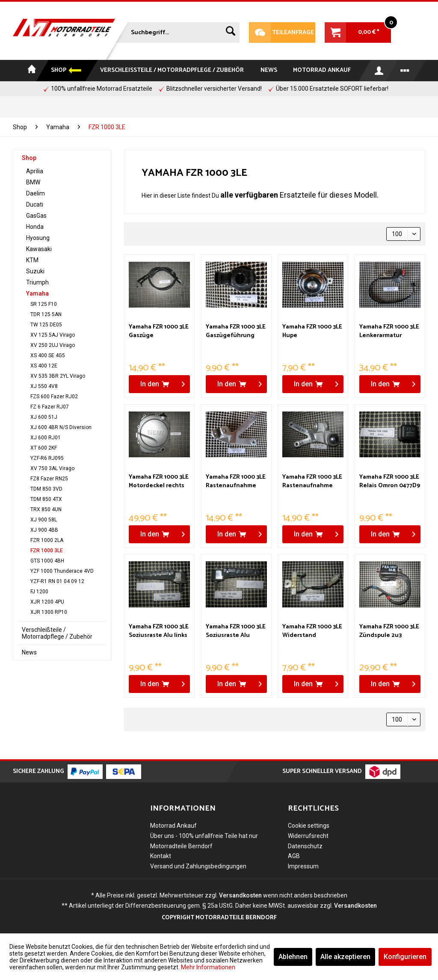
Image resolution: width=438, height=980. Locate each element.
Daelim (36, 193)
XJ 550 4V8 (44, 386)
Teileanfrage (281, 33)
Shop (29, 158)
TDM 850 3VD (46, 489)
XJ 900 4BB (44, 530)
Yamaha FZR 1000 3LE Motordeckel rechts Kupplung (159, 482)
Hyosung (38, 238)
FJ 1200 (39, 592)
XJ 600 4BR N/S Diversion (61, 427)
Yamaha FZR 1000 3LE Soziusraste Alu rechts (236, 631)
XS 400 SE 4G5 (48, 355)
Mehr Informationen (208, 967)
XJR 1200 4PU (47, 602)
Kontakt (161, 856)
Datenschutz (305, 846)
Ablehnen (293, 957)
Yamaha (37, 293)
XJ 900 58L (44, 520)
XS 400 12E (44, 366)
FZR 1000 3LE (47, 551)
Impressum (303, 866)
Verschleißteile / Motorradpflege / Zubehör (57, 633)
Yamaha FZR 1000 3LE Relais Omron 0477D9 (390, 482)
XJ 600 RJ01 (46, 438)
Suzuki (35, 271)
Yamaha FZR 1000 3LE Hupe (312, 332)
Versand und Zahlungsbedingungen (198, 866)
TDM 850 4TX (46, 499)
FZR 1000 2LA (47, 540)
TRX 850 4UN (46, 509)
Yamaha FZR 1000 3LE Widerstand (312, 631)
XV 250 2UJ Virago (53, 345)
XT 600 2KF (44, 448)
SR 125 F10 (44, 304)
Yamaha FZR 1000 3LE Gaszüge (159, 332)
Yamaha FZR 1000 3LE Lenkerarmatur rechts (389, 332)
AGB (294, 856)
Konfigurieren (405, 957)
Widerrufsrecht (308, 836)
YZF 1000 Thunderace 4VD (62, 571)
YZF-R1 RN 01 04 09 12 (57, 581)
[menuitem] (178, 31)
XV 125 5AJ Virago (53, 335)
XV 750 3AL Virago (52, 468)
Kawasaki (39, 249)
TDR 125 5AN (46, 314)
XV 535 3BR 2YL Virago (58, 376)
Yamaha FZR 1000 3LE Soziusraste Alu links (159, 631)
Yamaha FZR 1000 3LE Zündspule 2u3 (389, 631)
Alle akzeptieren (345, 957)
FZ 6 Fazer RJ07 (50, 407)
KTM (32, 260)
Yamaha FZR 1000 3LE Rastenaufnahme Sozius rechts (312, 482)
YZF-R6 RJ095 (47, 458)
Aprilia (35, 171)
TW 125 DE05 (46, 325)
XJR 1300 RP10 (49, 612)
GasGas (36, 216)
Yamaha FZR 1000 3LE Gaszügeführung (236, 332)
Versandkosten (240, 895)
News (29, 652)
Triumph (37, 282)
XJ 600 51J (44, 417)
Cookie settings (309, 826)
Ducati (35, 204)
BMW (33, 182)
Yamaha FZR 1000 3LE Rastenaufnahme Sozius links (236, 482)
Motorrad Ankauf (173, 826)
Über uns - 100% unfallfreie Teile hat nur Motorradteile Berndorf (204, 841)
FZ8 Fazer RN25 (49, 479)
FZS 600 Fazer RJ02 (54, 397)
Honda (35, 227)
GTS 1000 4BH (47, 561)
